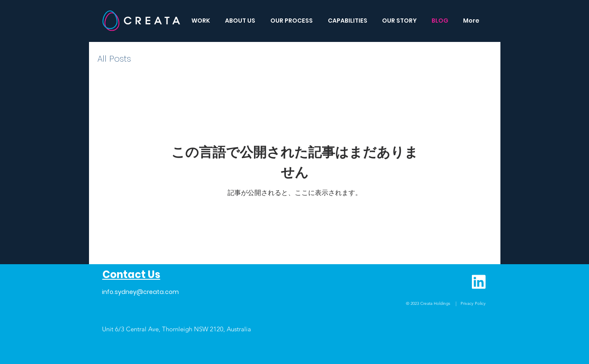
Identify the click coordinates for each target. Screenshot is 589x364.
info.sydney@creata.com (140, 292)
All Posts (114, 59)
